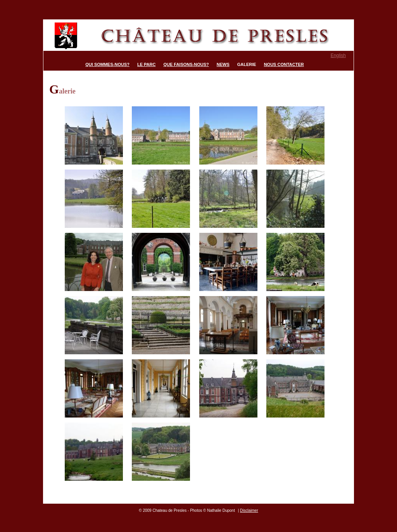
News (223, 64)
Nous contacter (284, 64)
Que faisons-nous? (186, 64)
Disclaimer (249, 510)
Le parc (146, 64)
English (338, 55)
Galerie (247, 64)
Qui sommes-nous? (107, 64)
